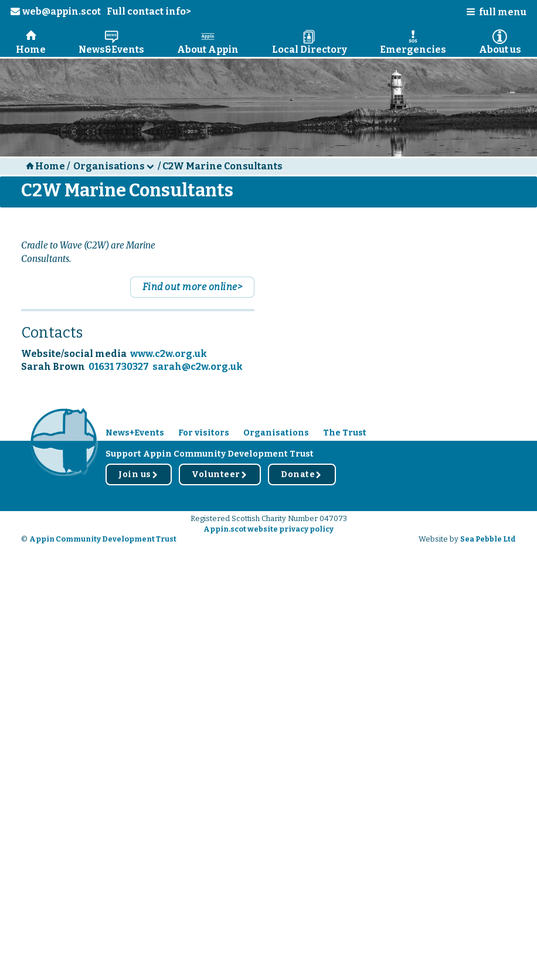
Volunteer (220, 474)
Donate (302, 474)
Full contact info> (149, 11)
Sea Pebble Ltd (488, 539)
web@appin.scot (56, 11)
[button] (493, 14)
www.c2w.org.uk (169, 354)
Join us (139, 474)
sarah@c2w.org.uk (198, 367)
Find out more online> (193, 287)
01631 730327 (119, 367)
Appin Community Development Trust (103, 539)
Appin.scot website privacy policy (268, 529)
